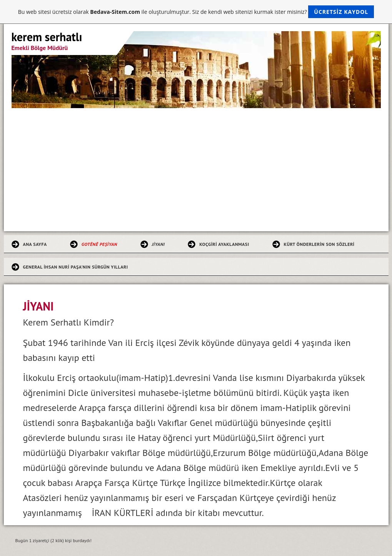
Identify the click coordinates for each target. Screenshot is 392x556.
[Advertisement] (196, 166)
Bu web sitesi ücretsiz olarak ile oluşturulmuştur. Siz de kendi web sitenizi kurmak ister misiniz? (196, 12)
